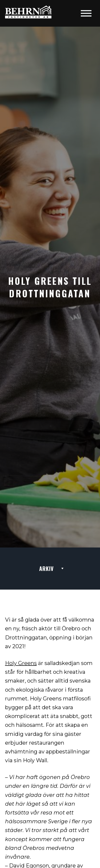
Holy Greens (21, 663)
